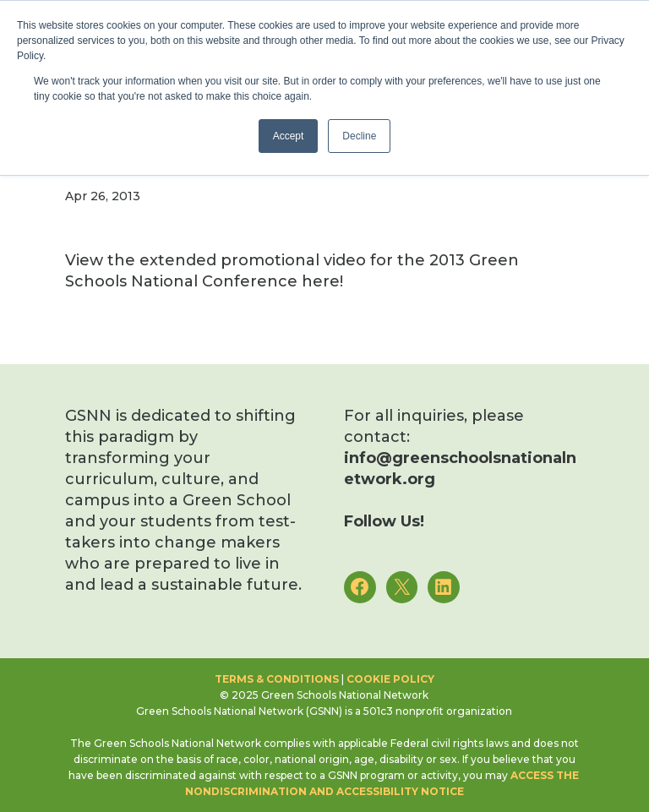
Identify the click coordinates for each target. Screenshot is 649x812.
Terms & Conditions (277, 679)
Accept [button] (289, 136)
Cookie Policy (390, 679)
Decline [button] (359, 136)
